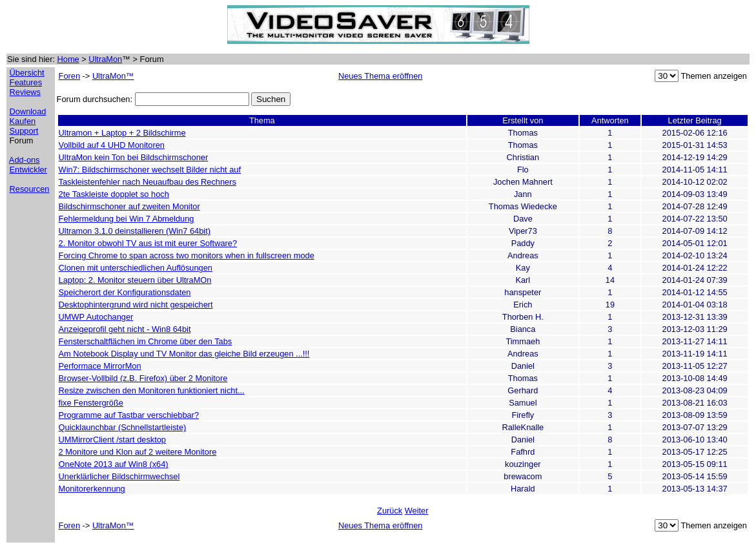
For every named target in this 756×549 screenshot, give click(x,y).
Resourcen (30, 189)
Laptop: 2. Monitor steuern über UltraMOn (135, 280)
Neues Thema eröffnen (380, 76)
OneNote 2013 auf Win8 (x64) (114, 464)
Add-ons (25, 160)
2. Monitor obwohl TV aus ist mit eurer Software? (148, 243)
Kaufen (23, 121)
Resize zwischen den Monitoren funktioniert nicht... (152, 390)
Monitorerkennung (92, 489)
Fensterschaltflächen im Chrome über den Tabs (146, 341)
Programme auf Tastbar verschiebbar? (129, 415)
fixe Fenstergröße (91, 403)
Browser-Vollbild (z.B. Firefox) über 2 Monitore (143, 378)
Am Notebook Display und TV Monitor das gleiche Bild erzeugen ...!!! (184, 354)
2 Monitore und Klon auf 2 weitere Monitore (138, 452)
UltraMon (105, 59)
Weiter (417, 511)
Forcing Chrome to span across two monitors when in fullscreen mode (187, 255)
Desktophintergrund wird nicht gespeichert (136, 305)
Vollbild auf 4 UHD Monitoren (112, 145)
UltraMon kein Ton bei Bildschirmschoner (134, 157)
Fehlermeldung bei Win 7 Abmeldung (127, 219)
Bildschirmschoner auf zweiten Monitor (129, 206)
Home (68, 59)
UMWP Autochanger (96, 317)
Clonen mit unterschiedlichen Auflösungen (136, 268)
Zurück (390, 511)
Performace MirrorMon (100, 366)
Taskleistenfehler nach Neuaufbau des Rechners (148, 182)
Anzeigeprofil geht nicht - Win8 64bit (125, 329)
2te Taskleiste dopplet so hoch (114, 194)
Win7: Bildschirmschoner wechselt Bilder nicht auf (150, 170)
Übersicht (27, 73)
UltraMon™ (113, 76)
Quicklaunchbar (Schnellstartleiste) (123, 427)
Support (24, 131)
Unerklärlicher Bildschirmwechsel (119, 476)
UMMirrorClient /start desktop (112, 440)
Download (28, 111)
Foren (69, 76)
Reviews (25, 92)
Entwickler (28, 170)
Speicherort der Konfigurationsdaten (125, 292)
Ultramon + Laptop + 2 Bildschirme (122, 133)
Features (26, 82)
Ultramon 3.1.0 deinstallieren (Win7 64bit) (135, 231)
